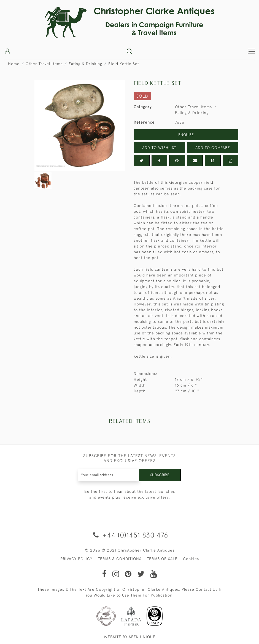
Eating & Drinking (85, 64)
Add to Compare (213, 148)
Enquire (186, 135)
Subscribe (160, 475)
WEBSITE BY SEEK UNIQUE (130, 637)
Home (14, 64)
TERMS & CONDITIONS (120, 559)
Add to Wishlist (159, 148)
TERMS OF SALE (162, 559)
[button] (129, 51)
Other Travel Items (44, 64)
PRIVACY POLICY (76, 559)
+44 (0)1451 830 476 (130, 535)
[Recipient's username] (109, 475)
